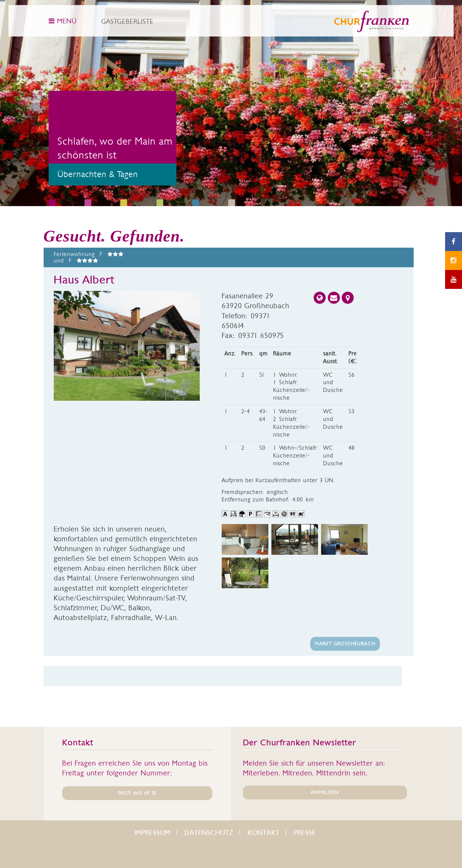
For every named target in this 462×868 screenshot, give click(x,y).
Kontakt (264, 833)
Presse (305, 833)
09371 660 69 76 (137, 793)
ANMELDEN (325, 792)
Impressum (152, 833)
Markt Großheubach (345, 644)
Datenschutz (209, 833)
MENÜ (63, 21)
